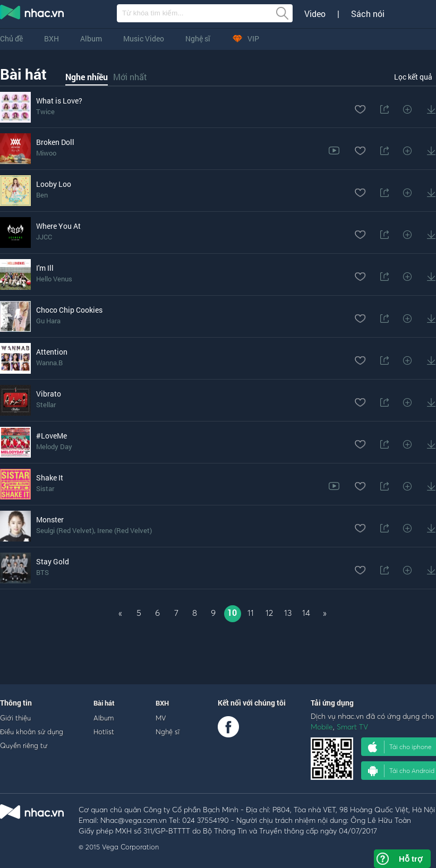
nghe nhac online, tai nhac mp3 (32, 14)
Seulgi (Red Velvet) (65, 530)
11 (251, 613)
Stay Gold (53, 561)
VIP (245, 38)
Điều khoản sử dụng (32, 732)
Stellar (46, 405)
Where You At (58, 226)
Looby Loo (54, 184)
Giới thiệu (15, 718)
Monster (50, 519)
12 (269, 613)
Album (91, 38)
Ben (42, 195)
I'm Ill (45, 268)
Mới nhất (130, 77)
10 (232, 612)
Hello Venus (54, 279)
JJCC (44, 237)
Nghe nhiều (87, 77)
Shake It (50, 478)
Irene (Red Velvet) (125, 530)
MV (161, 718)
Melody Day (54, 446)
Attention (52, 352)
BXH (52, 38)
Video (315, 14)
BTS (42, 572)
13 (288, 613)
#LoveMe (52, 436)
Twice (45, 111)
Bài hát (23, 74)
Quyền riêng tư (24, 745)
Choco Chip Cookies (69, 310)
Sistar (45, 488)
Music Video (144, 38)
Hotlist (104, 732)
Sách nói (368, 14)
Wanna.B (49, 363)
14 (306, 613)
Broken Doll (55, 142)
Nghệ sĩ (198, 38)
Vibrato (49, 394)
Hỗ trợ (411, 859)
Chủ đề (11, 38)
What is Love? (59, 101)
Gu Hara (48, 321)
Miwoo (46, 153)
